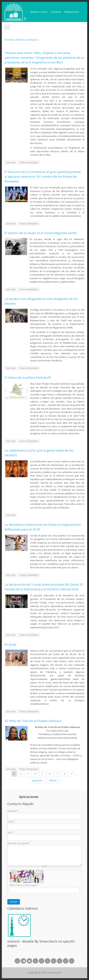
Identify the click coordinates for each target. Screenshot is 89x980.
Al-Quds (11, 644)
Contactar (56, 12)
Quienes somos (39, 12)
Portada (9, 40)
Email (11, 822)
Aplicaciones (29, 797)
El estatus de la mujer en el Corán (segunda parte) (41, 233)
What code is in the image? (24, 885)
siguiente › (37, 780)
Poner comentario (29, 162)
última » (53, 780)
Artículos (20, 40)
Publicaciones (72, 12)
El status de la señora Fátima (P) (28, 377)
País (10, 832)
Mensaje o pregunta (19, 843)
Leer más (12, 163)
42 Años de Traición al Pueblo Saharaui (33, 721)
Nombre (13, 811)
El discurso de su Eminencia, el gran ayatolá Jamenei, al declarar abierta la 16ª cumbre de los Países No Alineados (43, 176)
